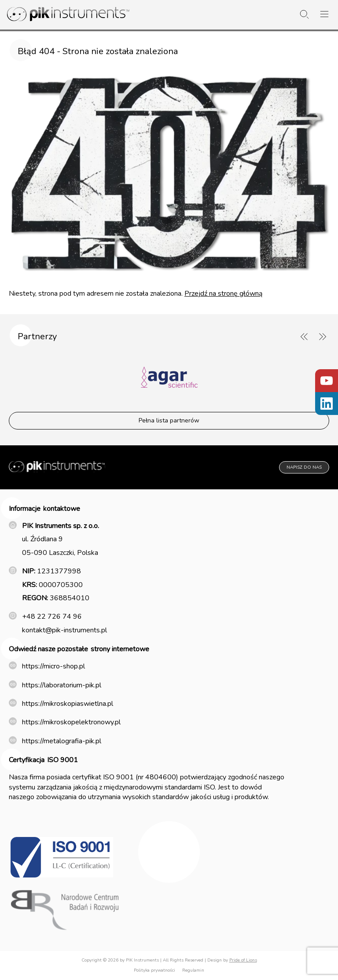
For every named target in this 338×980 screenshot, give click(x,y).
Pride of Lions (243, 960)
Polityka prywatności (154, 970)
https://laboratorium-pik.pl (62, 685)
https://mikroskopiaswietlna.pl (68, 704)
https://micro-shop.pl (53, 666)
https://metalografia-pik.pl (62, 741)
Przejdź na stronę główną (223, 294)
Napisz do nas (304, 467)
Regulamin (193, 970)
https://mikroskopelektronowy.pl (71, 722)
